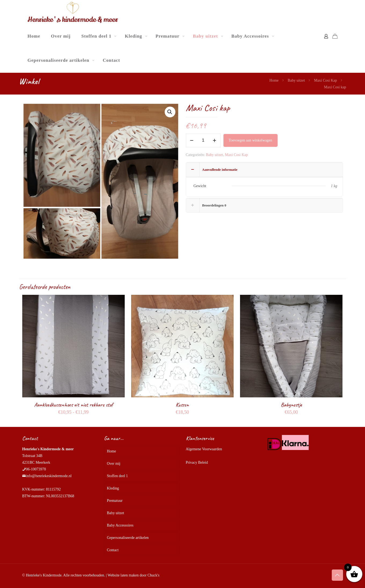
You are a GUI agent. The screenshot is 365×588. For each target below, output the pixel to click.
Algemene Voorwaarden (204, 449)
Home (274, 80)
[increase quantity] (215, 140)
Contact (113, 550)
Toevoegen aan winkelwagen (250, 140)
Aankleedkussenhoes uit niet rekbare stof (73, 405)
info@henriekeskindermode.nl (49, 476)
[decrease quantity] (192, 140)
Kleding (113, 488)
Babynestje (291, 405)
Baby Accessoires (120, 525)
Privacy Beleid (197, 462)
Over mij (114, 464)
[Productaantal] (203, 140)
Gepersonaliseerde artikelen (128, 538)
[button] (170, 112)
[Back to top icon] (337, 575)
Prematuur (115, 501)
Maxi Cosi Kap (326, 80)
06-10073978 (36, 469)
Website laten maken (123, 575)
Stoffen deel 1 (117, 476)
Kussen (182, 405)
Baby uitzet (296, 80)
